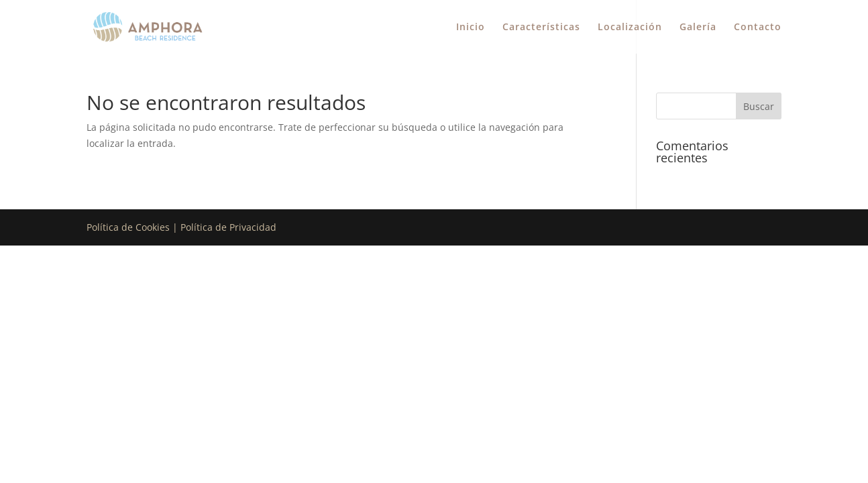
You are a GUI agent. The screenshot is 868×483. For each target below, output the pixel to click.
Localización (630, 28)
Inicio (471, 28)
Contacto (758, 28)
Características (541, 28)
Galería (698, 28)
